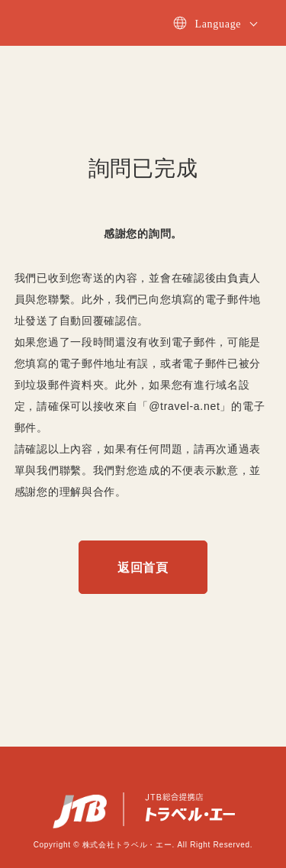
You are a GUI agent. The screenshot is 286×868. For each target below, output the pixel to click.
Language (218, 24)
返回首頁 (143, 568)
